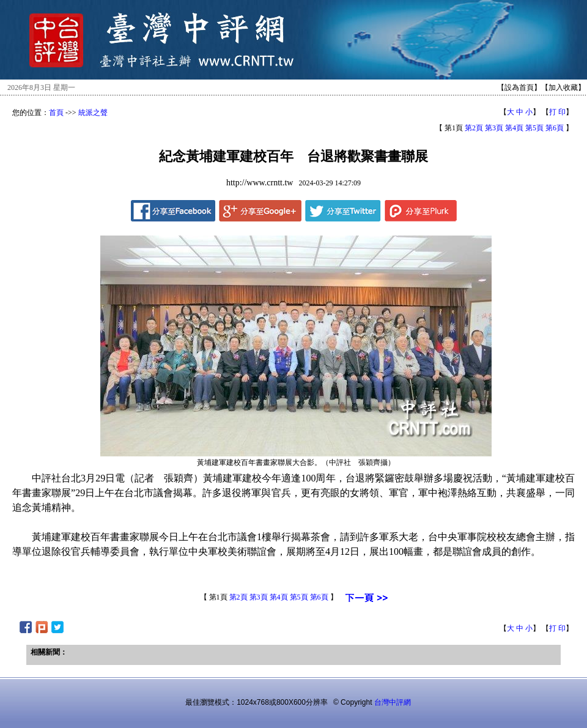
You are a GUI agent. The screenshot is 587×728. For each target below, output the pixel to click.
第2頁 (474, 128)
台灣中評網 (393, 702)
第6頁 (555, 128)
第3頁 (494, 128)
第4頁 (514, 128)
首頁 (56, 113)
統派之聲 (93, 113)
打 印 (557, 112)
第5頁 (534, 128)
